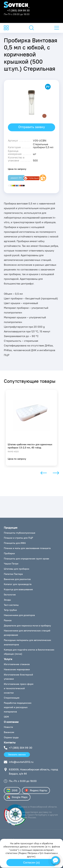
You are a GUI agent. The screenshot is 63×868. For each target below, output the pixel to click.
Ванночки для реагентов (17, 579)
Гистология (10, 595)
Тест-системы (11, 605)
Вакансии (9, 732)
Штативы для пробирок (17, 569)
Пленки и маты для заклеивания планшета (27, 548)
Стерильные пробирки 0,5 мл (43, 146)
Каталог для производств (18, 584)
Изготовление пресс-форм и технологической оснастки (19, 688)
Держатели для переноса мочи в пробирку (27, 626)
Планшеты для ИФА (15, 543)
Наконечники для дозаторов (19, 615)
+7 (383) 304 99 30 (18, 10)
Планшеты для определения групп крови (26, 559)
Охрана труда (11, 737)
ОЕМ (6, 717)
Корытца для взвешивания (18, 589)
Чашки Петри (11, 564)
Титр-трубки (10, 610)
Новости (8, 727)
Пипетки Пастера (13, 574)
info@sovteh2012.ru (21, 762)
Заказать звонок (17, 754)
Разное (8, 620)
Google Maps (17, 797)
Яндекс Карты (36, 790)
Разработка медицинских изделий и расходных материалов (18, 707)
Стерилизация (12, 698)
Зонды (7, 600)
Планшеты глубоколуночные (20, 533)
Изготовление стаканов (17, 664)
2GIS (12, 790)
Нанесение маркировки (17, 669)
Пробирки (9, 553)
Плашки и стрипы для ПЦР (18, 538)
